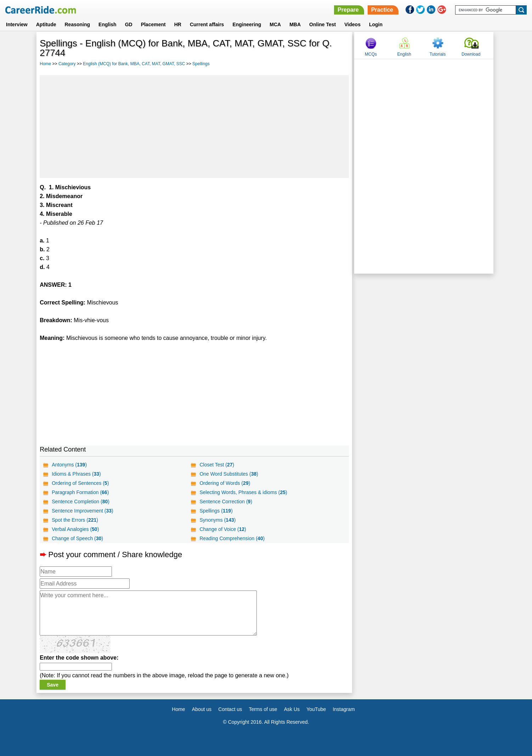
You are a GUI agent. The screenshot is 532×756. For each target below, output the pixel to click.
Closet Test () (217, 465)
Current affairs (207, 24)
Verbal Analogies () (75, 529)
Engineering (247, 24)
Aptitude (46, 24)
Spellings (201, 64)
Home (45, 64)
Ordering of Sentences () (80, 483)
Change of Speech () (77, 538)
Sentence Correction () (226, 502)
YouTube (316, 709)
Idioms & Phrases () (76, 474)
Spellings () (216, 511)
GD (129, 24)
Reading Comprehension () (232, 538)
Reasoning (77, 24)
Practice (382, 10)
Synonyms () (217, 520)
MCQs (371, 54)
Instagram (344, 709)
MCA (275, 24)
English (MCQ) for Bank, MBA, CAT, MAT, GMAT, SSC (134, 64)
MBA (295, 24)
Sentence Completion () (81, 502)
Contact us (230, 709)
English (107, 24)
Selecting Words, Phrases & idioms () (243, 492)
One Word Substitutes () (229, 474)
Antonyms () (69, 465)
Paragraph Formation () (80, 492)
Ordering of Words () (225, 483)
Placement (153, 24)
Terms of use (263, 709)
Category (67, 64)
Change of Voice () (223, 529)
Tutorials (438, 54)
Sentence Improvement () (83, 511)
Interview (17, 24)
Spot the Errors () (75, 520)
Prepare (348, 10)
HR (178, 24)
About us (202, 709)
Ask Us (292, 709)
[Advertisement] (194, 127)
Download (471, 54)
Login (376, 24)
